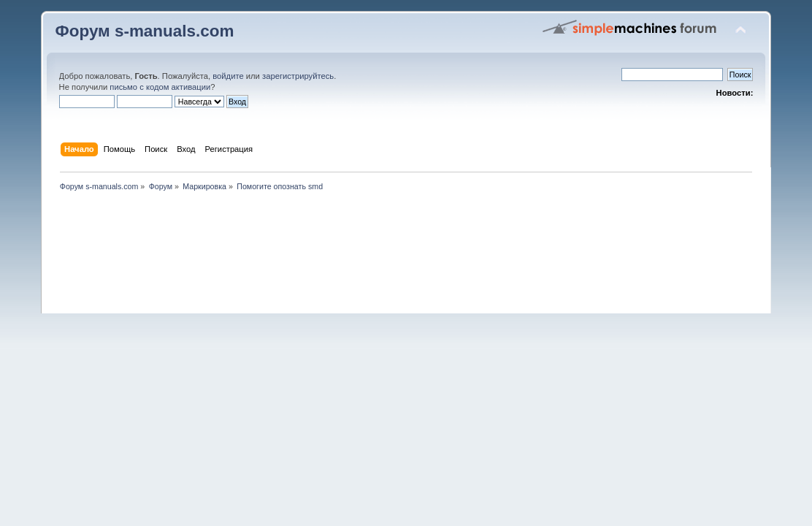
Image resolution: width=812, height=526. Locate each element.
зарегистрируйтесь (298, 76)
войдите (228, 76)
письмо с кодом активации (160, 87)
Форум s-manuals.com (145, 31)
